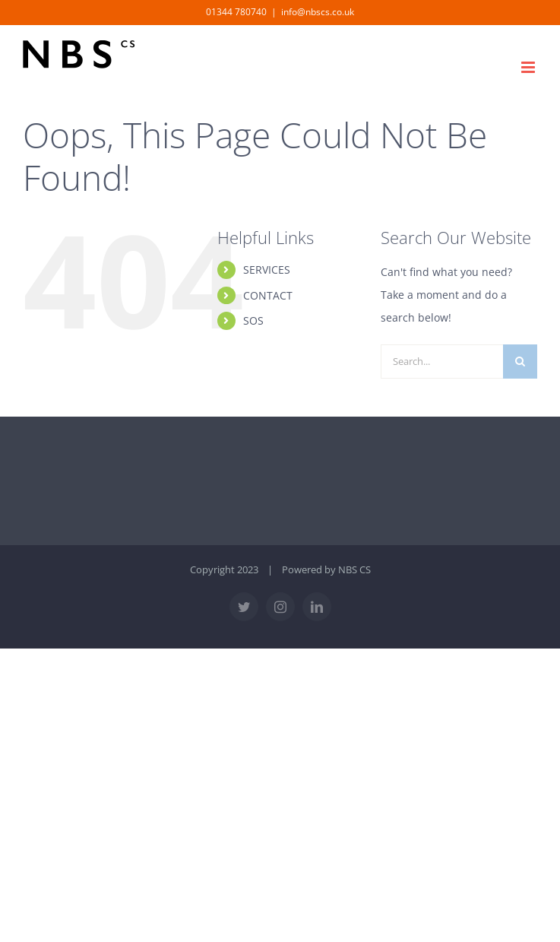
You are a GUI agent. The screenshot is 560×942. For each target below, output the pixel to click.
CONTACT (268, 295)
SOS (253, 320)
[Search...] (442, 362)
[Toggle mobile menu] (529, 67)
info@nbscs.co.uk (318, 12)
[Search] (520, 362)
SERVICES (267, 270)
